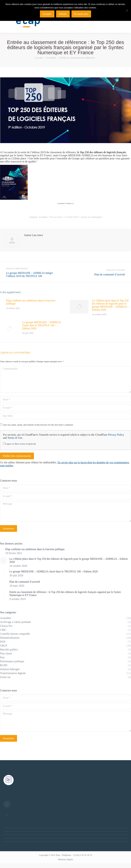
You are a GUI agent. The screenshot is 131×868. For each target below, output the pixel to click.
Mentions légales (65, 859)
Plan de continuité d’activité (25, 582)
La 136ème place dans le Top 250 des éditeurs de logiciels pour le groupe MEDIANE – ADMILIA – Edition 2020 (111, 305)
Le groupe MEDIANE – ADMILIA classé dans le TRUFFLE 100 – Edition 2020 (42, 325)
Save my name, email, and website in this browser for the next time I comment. (38, 425)
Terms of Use (15, 438)
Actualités (43, 217)
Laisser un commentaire (92, 217)
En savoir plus (81, 14)
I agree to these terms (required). (20, 444)
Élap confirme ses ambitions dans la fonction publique (31, 302)
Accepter (47, 14)
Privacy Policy (116, 435)
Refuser (63, 14)
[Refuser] (127, 10)
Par (56, 217)
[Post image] (1, 301)
